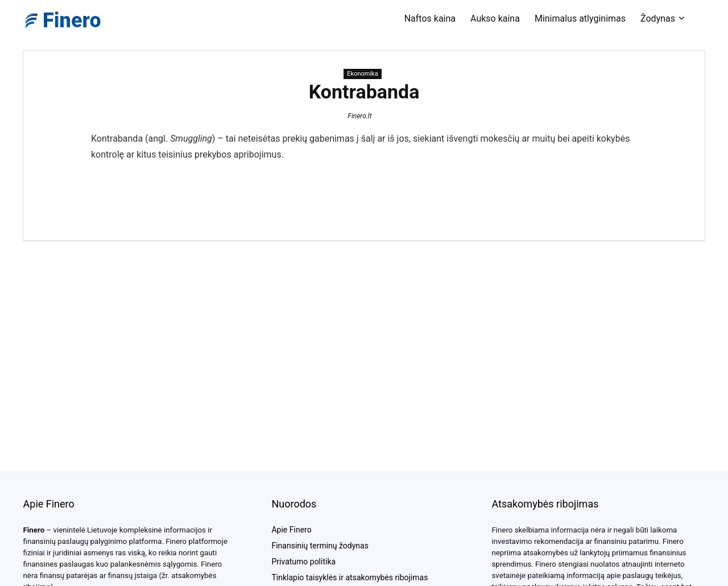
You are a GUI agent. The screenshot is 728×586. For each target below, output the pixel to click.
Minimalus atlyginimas (580, 18)
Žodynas (658, 18)
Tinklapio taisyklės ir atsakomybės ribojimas (349, 577)
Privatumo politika (303, 562)
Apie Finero (291, 530)
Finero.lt (359, 116)
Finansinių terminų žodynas (320, 546)
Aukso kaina (495, 18)
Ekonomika (362, 74)
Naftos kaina (430, 18)
